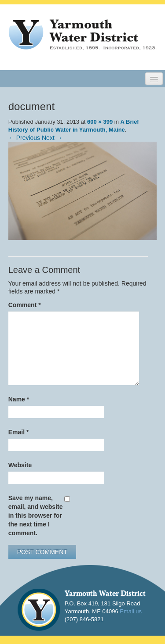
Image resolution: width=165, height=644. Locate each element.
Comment (25, 305)
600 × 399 (100, 122)
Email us (131, 611)
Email (19, 432)
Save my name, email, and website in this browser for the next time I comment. (36, 515)
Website (20, 465)
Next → (52, 138)
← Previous (24, 138)
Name (19, 399)
